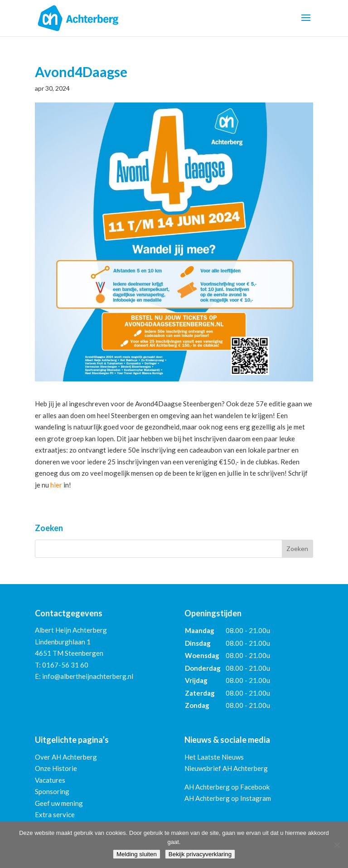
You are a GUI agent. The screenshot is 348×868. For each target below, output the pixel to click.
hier (56, 485)
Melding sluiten (137, 854)
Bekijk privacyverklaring (200, 854)
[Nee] (337, 845)
